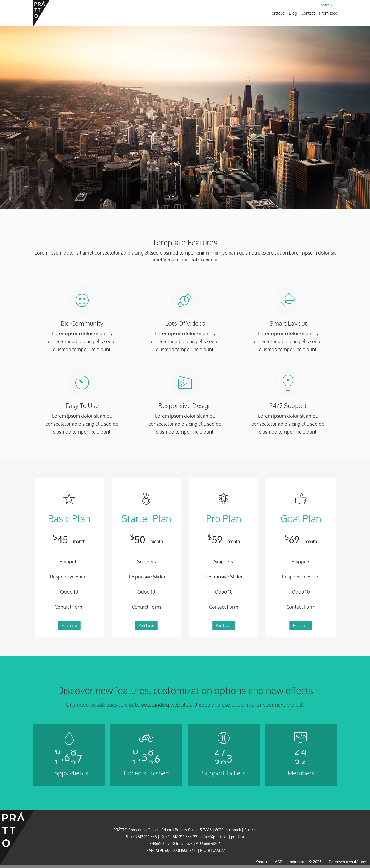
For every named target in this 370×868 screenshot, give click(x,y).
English (326, 5)
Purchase (69, 625)
